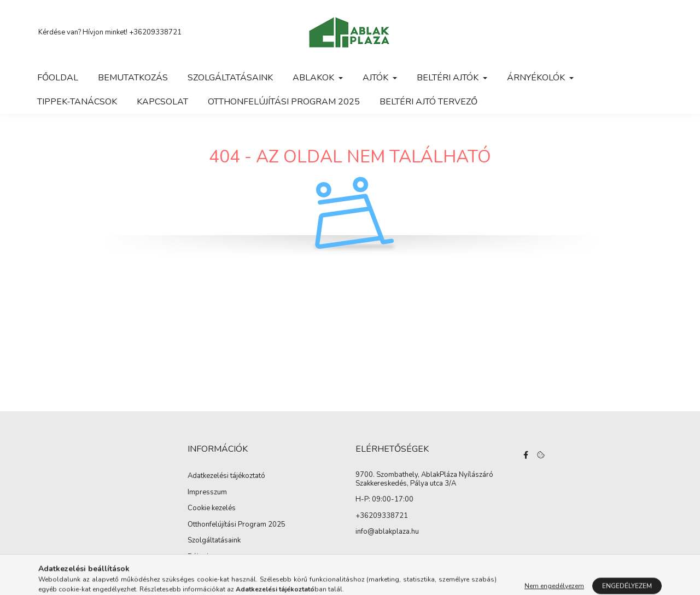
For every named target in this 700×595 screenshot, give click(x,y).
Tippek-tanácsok (77, 102)
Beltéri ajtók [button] (449, 78)
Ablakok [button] (314, 78)
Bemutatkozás (133, 78)
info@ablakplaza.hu (387, 532)
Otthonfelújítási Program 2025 (284, 102)
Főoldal (58, 78)
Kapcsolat (162, 102)
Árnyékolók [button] (537, 78)
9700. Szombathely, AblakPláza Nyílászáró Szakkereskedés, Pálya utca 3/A (424, 479)
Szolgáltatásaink (230, 78)
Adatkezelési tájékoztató (226, 476)
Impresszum (207, 493)
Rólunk (199, 557)
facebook (526, 455)
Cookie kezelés (212, 509)
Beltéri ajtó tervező (428, 102)
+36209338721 (155, 32)
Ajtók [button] (377, 78)
